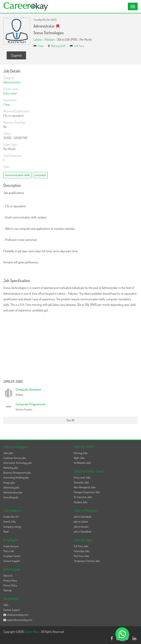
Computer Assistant (28, 389)
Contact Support (12, 561)
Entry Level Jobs (82, 477)
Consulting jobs (11, 497)
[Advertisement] (70, 346)
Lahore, (38, 39)
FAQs (6, 605)
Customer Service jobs (15, 458)
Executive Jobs (82, 482)
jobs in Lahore (81, 522)
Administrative (12, 82)
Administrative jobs (13, 492)
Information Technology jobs (18, 463)
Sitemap (8, 590)
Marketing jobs (11, 468)
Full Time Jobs (81, 546)
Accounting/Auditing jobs (16, 477)
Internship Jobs (82, 551)
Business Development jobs (17, 473)
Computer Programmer (31, 404)
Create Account (11, 546)
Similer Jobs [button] (13, 382)
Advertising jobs (11, 488)
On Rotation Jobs (83, 463)
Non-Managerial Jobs (85, 487)
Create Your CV (11, 517)
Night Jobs (79, 458)
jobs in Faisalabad (83, 532)
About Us (8, 576)
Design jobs (9, 483)
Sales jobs (8, 453)
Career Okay (32, 632)
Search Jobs (10, 522)
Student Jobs (81, 502)
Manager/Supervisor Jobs (87, 492)
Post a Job (9, 551)
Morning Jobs (81, 453)
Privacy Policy (10, 580)
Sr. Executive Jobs (83, 497)
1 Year (41, 46)
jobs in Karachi (81, 527)
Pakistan (50, 39)
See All (71, 420)
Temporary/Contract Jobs (87, 561)
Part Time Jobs (82, 556)
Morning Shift (58, 46)
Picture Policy (10, 585)
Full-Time (79, 46)
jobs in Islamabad (83, 517)
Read (6, 532)
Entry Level (10, 93)
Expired (16, 55)
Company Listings (12, 527)
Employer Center (12, 556)
